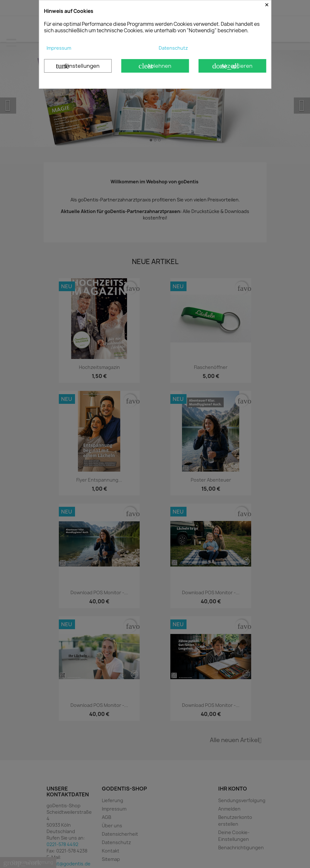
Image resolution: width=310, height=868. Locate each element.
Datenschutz (173, 48)
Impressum (59, 48)
